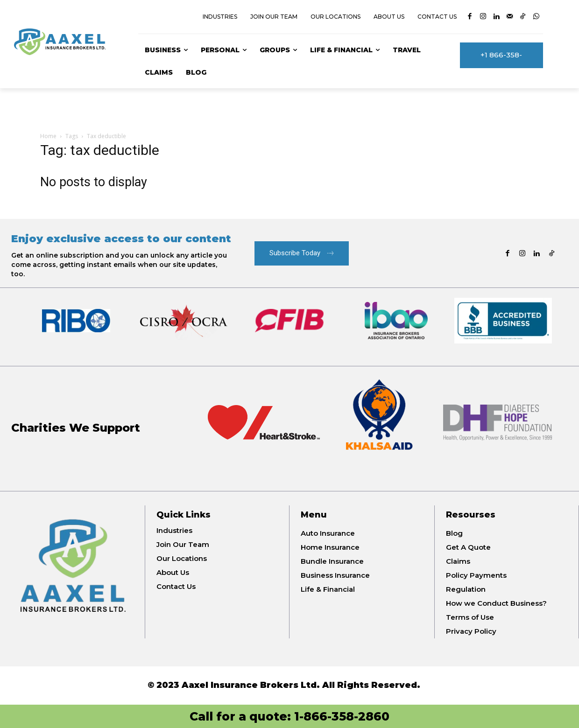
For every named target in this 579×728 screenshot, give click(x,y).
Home (48, 136)
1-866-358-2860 (342, 716)
